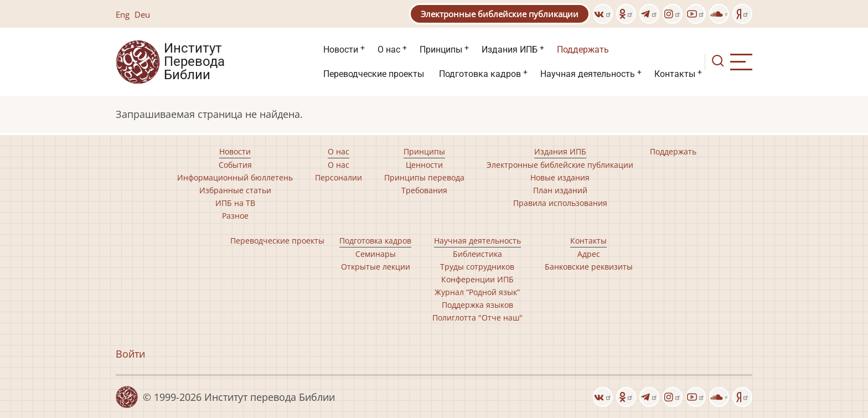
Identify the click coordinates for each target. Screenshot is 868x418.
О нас (389, 50)
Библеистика (477, 254)
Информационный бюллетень (235, 177)
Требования (424, 190)
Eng (123, 14)
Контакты (675, 74)
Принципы (441, 50)
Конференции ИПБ (477, 279)
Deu (142, 14)
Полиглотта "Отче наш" (477, 318)
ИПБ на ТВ (235, 203)
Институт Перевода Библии (194, 62)
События (235, 165)
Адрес (589, 254)
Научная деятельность (588, 74)
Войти (130, 354)
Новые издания (560, 177)
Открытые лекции (376, 267)
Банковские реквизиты (589, 267)
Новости (341, 50)
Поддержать (583, 50)
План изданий (560, 190)
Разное (235, 216)
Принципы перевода (424, 177)
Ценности (424, 165)
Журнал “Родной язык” (477, 292)
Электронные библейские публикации (500, 14)
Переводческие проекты (374, 74)
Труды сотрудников (477, 267)
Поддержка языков (477, 305)
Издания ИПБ (510, 50)
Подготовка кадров (480, 74)
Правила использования (560, 203)
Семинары (376, 254)
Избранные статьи (235, 190)
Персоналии (339, 177)
